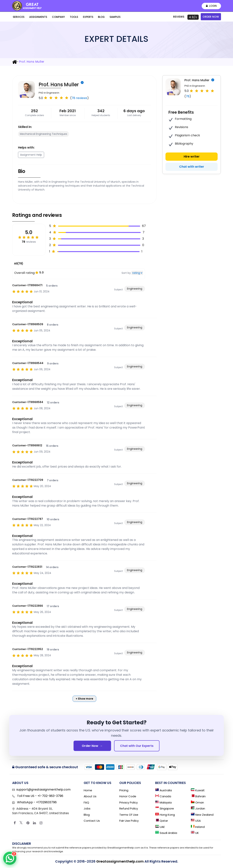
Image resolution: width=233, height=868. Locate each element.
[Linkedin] (34, 823)
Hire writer (192, 157)
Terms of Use (129, 815)
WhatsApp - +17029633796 (36, 802)
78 (188, 96)
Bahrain (198, 797)
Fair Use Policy (129, 821)
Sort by (126, 273)
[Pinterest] (28, 823)
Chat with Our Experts (137, 746)
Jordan (198, 809)
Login (211, 6)
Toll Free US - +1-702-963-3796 (40, 796)
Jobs (87, 809)
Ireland (198, 827)
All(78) (19, 264)
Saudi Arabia (166, 833)
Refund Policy (129, 809)
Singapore (165, 809)
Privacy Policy (129, 803)
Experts (83, 17)
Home (88, 790)
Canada (163, 797)
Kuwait (198, 790)
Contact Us (92, 821)
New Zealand (202, 815)
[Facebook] (15, 823)
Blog (95, 17)
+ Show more (84, 699)
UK (195, 833)
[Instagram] (41, 823)
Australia (163, 790)
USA (196, 821)
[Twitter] (21, 823)
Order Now (211, 17)
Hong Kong (165, 815)
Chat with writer (192, 167)
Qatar (162, 821)
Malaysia (163, 803)
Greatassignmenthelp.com (120, 862)
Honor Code (128, 797)
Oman (197, 803)
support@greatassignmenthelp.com (43, 790)
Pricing (124, 790)
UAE (160, 827)
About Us (90, 797)
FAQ (86, 803)
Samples (108, 17)
